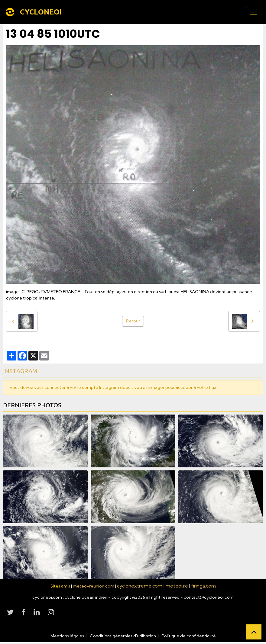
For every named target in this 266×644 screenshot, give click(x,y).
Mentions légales (67, 636)
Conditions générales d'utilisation (123, 636)
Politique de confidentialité (189, 636)
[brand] (35, 12)
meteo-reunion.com (94, 586)
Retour (133, 321)
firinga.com (204, 586)
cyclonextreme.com (140, 586)
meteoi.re (177, 586)
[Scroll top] (254, 632)
